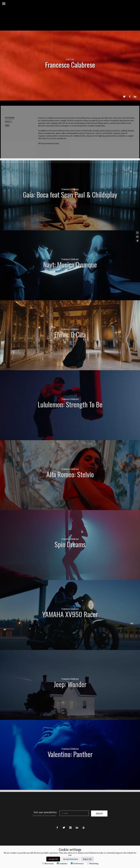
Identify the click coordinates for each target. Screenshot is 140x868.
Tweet (124, 97)
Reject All (87, 859)
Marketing (93, 863)
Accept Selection (70, 859)
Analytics (62, 863)
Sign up (99, 813)
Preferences (77, 863)
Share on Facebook (130, 97)
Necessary (48, 863)
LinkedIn (135, 97)
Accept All (53, 859)
